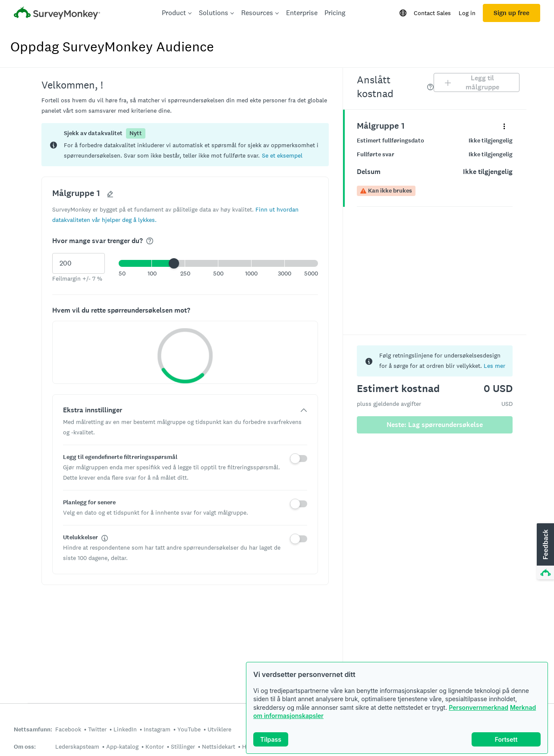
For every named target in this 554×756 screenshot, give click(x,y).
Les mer (494, 366)
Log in (467, 13)
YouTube (189, 729)
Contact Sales (432, 13)
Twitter (97, 729)
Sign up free (512, 13)
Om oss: (25, 747)
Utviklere (219, 729)
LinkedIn (125, 729)
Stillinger (183, 747)
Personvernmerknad (478, 707)
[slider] (174, 263)
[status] (185, 145)
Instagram (157, 729)
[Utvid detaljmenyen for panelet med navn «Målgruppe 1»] (504, 126)
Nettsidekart (219, 747)
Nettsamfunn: (33, 729)
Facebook (68, 729)
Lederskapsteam (77, 747)
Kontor (155, 747)
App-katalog (122, 747)
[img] (150, 241)
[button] (282, 155)
